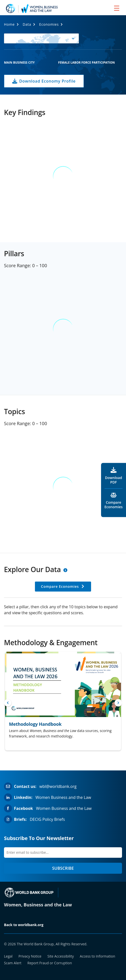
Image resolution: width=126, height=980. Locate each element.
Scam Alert (13, 963)
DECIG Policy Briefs (47, 819)
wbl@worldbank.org (58, 786)
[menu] (117, 8)
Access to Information (98, 956)
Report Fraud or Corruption (50, 963)
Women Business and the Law (63, 797)
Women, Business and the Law (38, 905)
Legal (8, 956)
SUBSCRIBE (63, 868)
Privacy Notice (30, 956)
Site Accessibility (61, 956)
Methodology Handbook (35, 724)
